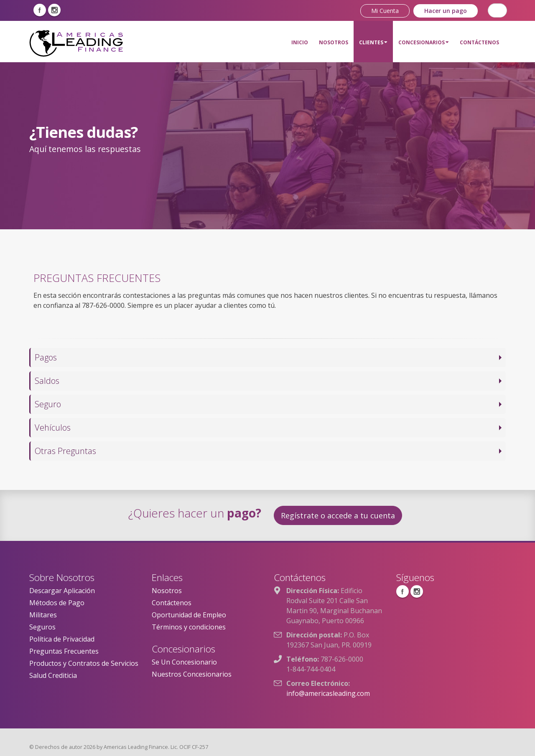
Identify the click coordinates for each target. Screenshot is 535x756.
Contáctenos (479, 42)
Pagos (46, 357)
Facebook (40, 10)
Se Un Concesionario (184, 662)
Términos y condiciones (189, 627)
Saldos (47, 381)
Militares (43, 615)
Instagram (54, 10)
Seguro (48, 404)
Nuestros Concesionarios (192, 674)
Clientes (373, 42)
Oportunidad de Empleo (189, 615)
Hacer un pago (446, 11)
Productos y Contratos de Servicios (84, 663)
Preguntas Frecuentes (64, 651)
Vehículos (53, 427)
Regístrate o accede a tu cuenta (338, 515)
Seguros (42, 627)
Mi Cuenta (385, 11)
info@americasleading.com (328, 693)
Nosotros (334, 42)
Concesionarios (424, 42)
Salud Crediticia (53, 675)
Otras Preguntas (65, 451)
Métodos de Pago (57, 603)
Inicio (300, 42)
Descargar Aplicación (62, 591)
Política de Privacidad (62, 639)
